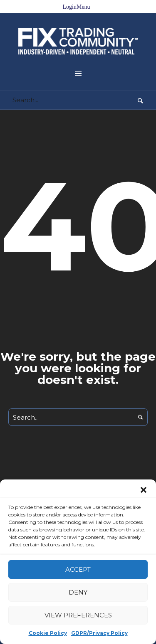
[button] (144, 490)
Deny (78, 592)
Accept (78, 569)
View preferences (78, 615)
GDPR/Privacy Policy (99, 633)
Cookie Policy (48, 633)
